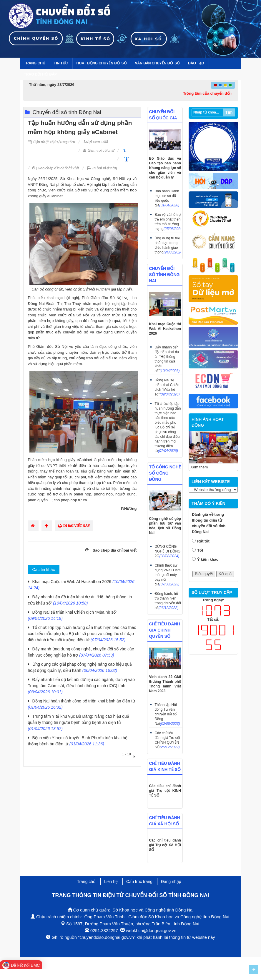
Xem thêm (199, 467)
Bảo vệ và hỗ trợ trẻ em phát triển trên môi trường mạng (168, 222)
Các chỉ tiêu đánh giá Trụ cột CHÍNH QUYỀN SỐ (167, 740)
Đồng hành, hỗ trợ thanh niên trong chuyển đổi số (168, 601)
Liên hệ (111, 882)
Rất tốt (203, 541)
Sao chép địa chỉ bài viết (56, 168)
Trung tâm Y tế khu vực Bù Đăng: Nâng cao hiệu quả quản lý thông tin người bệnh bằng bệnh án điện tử (79, 722)
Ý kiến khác (208, 559)
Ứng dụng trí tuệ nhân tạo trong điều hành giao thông (168, 245)
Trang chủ (35, 63)
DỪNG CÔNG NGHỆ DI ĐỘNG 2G (167, 551)
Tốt (200, 550)
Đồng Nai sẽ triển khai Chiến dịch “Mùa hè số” (167, 387)
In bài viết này (102, 168)
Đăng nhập (171, 882)
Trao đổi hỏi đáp (40, 74)
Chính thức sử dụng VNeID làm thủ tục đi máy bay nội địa (167, 575)
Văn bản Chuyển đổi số (157, 63)
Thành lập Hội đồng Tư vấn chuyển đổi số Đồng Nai (167, 714)
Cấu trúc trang (139, 882)
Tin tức (61, 63)
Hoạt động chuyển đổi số (102, 63)
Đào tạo (196, 63)
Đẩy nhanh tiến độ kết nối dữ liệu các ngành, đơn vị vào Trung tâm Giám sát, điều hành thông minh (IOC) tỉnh (82, 686)
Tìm (229, 112)
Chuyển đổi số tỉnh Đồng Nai (67, 112)
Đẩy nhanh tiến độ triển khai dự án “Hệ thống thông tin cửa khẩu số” (167, 359)
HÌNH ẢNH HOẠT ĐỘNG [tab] (208, 422)
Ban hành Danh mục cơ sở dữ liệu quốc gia (167, 198)
